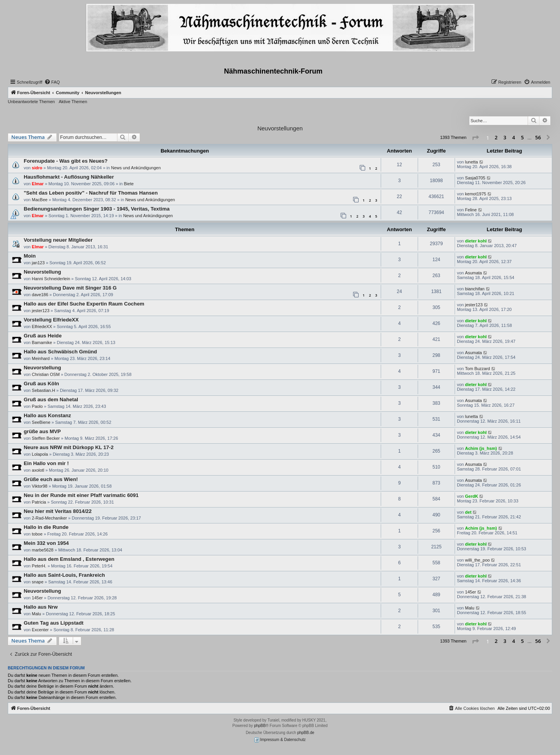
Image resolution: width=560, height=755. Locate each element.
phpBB (260, 726)
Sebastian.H (44, 390)
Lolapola (40, 454)
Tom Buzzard (478, 369)
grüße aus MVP (42, 431)
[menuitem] (52, 82)
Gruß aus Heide (43, 336)
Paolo (37, 406)
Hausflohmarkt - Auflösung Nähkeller (69, 177)
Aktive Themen (73, 102)
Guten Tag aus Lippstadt (54, 623)
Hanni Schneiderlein (51, 279)
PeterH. (39, 566)
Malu (37, 614)
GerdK (472, 496)
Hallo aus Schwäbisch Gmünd (60, 352)
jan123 (38, 263)
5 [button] (522, 137)
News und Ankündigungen (136, 168)
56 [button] (538, 137)
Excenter (40, 630)
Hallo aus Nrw (41, 607)
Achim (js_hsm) (481, 448)
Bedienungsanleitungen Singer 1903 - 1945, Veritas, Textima (97, 209)
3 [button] (505, 137)
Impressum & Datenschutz (280, 740)
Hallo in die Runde (46, 527)
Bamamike (42, 342)
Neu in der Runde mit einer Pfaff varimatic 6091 (81, 495)
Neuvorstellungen (280, 128)
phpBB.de (306, 733)
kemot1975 (476, 194)
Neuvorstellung (42, 272)
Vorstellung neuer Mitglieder (58, 240)
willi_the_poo (478, 560)
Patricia (39, 502)
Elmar (38, 184)
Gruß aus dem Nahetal (51, 399)
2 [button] (496, 137)
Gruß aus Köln (41, 384)
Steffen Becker (46, 438)
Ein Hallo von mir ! (46, 463)
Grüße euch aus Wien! (51, 479)
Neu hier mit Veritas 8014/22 (58, 511)
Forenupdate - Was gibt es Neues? (66, 161)
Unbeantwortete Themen (31, 102)
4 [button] (514, 137)
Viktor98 (40, 486)
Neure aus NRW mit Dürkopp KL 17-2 (69, 447)
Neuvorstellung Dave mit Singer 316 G (70, 288)
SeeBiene (41, 422)
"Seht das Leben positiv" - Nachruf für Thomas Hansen (91, 193)
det (468, 512)
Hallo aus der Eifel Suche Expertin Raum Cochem (84, 304)
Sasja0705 (475, 178)
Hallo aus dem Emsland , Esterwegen (69, 559)
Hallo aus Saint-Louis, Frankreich (64, 575)
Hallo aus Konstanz (47, 415)
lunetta (472, 162)
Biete (129, 184)
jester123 (41, 311)
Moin (30, 256)
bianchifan (475, 289)
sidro (37, 168)
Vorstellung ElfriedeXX (51, 320)
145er (37, 598)
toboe (37, 534)
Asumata (473, 273)
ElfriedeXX (42, 327)
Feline (471, 210)
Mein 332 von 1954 (46, 543)
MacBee (40, 200)
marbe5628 (43, 550)
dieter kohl (476, 241)
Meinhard (41, 358)
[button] (475, 138)
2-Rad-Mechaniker (49, 518)
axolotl (38, 470)
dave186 (40, 295)
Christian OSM (46, 374)
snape (38, 582)
